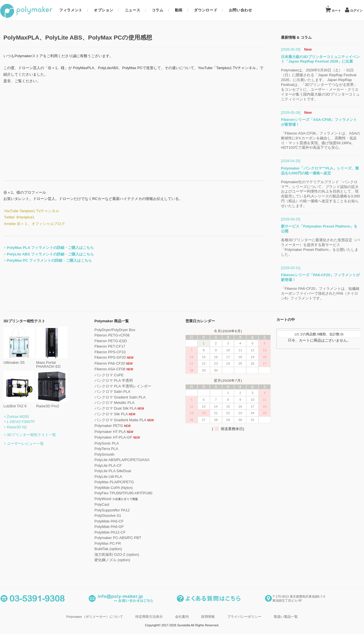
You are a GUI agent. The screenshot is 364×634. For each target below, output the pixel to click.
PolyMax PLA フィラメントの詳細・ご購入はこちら (47, 248)
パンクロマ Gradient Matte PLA (117, 420)
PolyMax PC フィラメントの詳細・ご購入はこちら (46, 260)
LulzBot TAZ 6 (16, 404)
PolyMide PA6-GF (106, 527)
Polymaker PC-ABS (107, 538)
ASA (142, 460)
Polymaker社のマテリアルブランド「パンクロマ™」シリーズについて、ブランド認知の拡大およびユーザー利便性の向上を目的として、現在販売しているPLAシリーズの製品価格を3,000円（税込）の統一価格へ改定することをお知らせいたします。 (324, 194)
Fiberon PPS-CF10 (107, 352)
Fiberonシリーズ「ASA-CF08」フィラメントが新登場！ (322, 122)
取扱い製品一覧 (286, 617)
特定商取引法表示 (149, 617)
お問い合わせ (241, 10)
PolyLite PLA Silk (105, 471)
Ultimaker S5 (16, 361)
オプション (104, 10)
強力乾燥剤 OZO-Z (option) (113, 555)
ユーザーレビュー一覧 (22, 444)
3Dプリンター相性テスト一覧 (28, 435)
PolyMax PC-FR (104, 543)
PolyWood (99, 499)
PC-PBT (131, 538)
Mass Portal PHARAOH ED (48, 363)
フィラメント (71, 10)
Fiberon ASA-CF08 (106, 369)
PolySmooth (101, 454)
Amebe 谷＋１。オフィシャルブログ (31, 224)
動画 (179, 10)
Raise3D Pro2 (48, 404)
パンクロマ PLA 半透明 (110, 380)
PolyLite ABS (102, 460)
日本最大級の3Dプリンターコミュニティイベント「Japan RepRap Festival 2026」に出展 (324, 59)
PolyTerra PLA (103, 449)
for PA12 (119, 510)
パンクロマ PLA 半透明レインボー (119, 386)
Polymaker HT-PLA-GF (110, 437)
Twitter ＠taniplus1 (16, 217)
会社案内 (182, 617)
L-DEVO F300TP (17, 422)
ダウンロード (206, 10)
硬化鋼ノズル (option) (109, 560)
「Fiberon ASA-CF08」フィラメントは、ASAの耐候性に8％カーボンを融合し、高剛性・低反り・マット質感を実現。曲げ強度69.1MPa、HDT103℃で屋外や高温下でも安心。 (324, 141)
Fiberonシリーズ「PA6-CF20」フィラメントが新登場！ (324, 277)
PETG (133, 460)
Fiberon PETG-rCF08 (109, 335)
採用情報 (208, 617)
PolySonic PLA (103, 443)
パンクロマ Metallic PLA (111, 403)
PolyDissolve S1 (104, 516)
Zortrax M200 (14, 417)
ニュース (133, 10)
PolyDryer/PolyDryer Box (111, 330)
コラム (158, 10)
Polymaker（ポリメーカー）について (95, 617)
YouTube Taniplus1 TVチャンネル (28, 211)
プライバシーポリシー (244, 617)
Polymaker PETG (105, 426)
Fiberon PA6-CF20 (106, 363)
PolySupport (101, 510)
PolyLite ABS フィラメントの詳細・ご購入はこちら (47, 254)
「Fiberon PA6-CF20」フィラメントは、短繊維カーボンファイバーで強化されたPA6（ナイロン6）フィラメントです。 (324, 293)
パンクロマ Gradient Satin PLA (117, 397)
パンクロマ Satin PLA (109, 392)
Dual (124, 471)
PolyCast (98, 504)
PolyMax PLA (102, 482)
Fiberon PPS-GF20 (107, 357)
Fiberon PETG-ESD (107, 341)
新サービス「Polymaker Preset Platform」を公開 (323, 229)
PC (124, 460)
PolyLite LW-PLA (105, 477)
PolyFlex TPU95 (104, 493)
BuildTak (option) (105, 549)
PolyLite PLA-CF (105, 465)
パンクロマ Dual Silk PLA (112, 408)
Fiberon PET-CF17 (106, 346)
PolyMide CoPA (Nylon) (110, 488)
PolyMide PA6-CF (106, 521)
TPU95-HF (127, 493)
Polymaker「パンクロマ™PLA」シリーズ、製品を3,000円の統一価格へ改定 (323, 171)
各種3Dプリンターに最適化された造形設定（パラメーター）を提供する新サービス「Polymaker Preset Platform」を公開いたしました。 (324, 247)
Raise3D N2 (13, 427)
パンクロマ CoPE (106, 375)
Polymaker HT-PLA (107, 432)
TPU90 (143, 493)
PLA (117, 460)
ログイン (356, 11)
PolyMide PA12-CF (107, 532)
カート (334, 9)
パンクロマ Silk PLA (108, 414)
